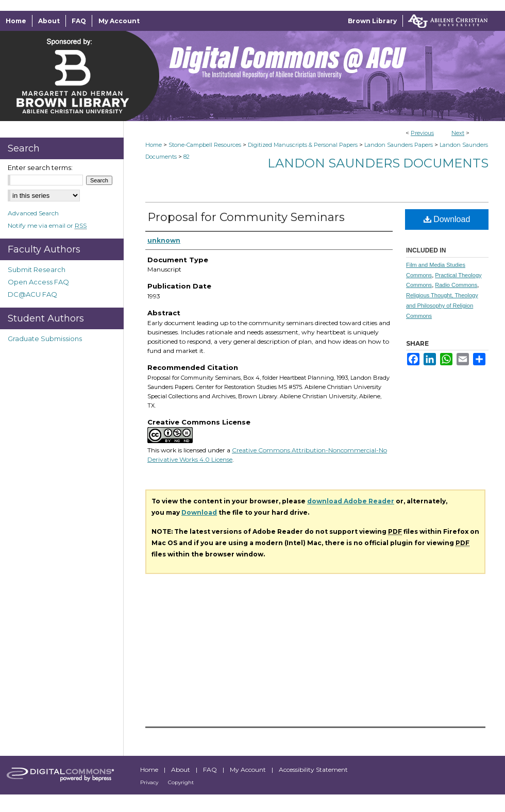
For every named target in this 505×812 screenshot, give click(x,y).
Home (154, 145)
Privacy (150, 782)
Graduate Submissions (45, 339)
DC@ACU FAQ (32, 294)
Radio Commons (456, 285)
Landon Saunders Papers (399, 145)
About (181, 769)
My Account (249, 769)
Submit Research (37, 269)
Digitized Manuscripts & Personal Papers (303, 145)
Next (458, 133)
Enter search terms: (40, 167)
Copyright (181, 782)
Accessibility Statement (313, 769)
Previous (422, 133)
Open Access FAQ (38, 282)
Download (447, 219)
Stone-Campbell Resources (205, 145)
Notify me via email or (47, 225)
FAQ (211, 769)
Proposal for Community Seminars (246, 217)
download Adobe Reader (351, 501)
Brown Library (372, 21)
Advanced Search (33, 213)
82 (187, 157)
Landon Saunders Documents (378, 163)
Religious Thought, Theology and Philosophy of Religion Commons (442, 306)
